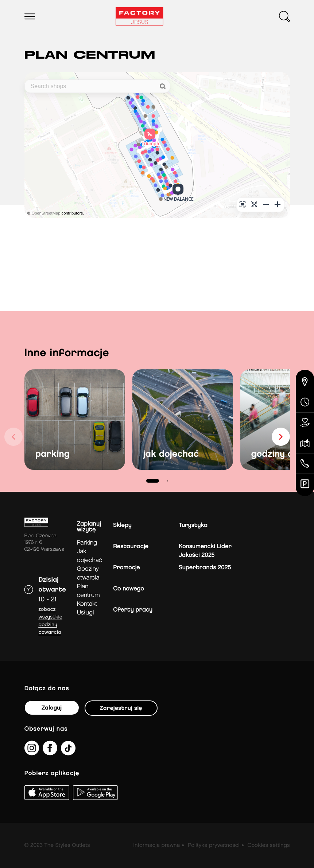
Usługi (85, 613)
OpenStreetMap (46, 213)
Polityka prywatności (214, 845)
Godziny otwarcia (88, 574)
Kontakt (87, 604)
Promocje (126, 568)
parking (53, 454)
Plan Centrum (88, 591)
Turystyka (193, 525)
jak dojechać (171, 454)
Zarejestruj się (121, 708)
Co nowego (129, 589)
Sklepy (122, 525)
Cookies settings (268, 845)
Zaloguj (52, 708)
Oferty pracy (133, 610)
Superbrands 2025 (205, 568)
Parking (87, 543)
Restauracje (131, 547)
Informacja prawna (156, 845)
